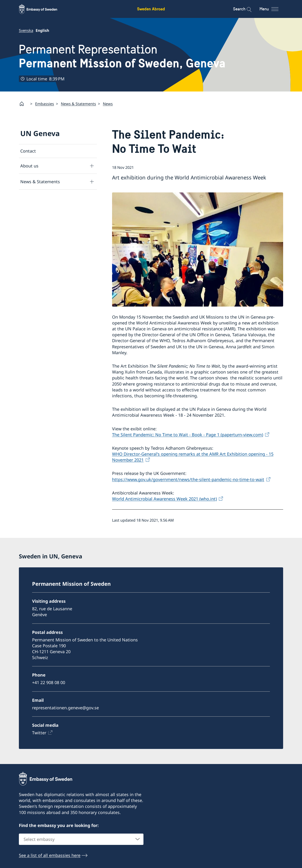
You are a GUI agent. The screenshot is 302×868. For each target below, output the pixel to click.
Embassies (45, 104)
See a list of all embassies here (50, 855)
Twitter (39, 733)
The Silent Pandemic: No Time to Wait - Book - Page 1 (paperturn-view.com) (188, 435)
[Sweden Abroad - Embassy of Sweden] (42, 9)
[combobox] (81, 839)
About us (29, 166)
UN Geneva (40, 133)
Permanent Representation (122, 56)
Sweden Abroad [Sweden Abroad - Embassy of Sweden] (151, 9)
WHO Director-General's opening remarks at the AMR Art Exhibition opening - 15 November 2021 (193, 457)
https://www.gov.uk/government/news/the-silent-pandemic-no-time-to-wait (188, 479)
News (108, 104)
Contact (28, 151)
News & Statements (78, 104)
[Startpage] (24, 104)
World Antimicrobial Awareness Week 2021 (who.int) (164, 499)
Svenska (26, 30)
